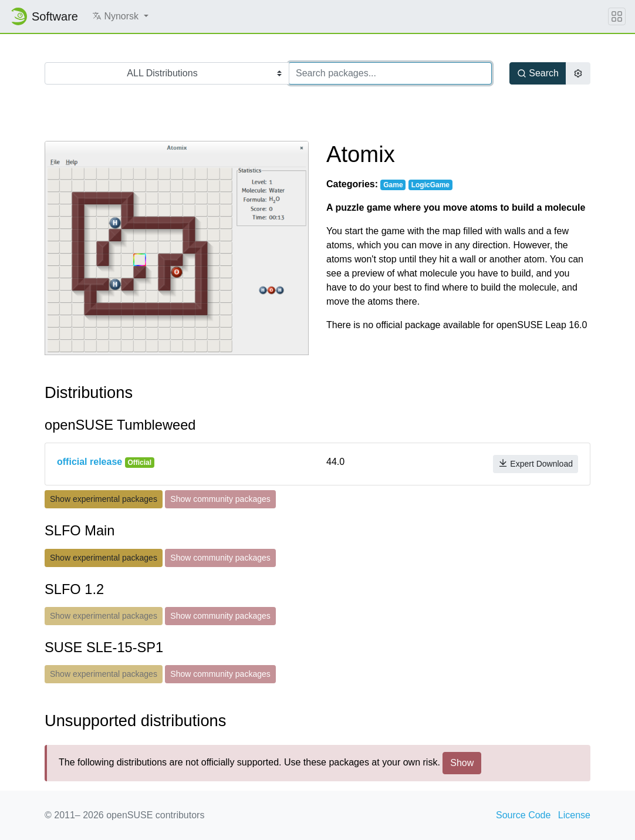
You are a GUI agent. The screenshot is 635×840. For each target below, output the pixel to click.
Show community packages (220, 499)
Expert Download (536, 463)
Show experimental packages (104, 499)
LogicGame (430, 185)
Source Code (523, 815)
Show (462, 763)
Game (393, 185)
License (574, 815)
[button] (120, 16)
